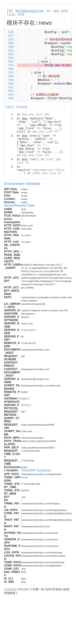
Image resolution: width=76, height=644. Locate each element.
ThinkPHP (10, 589)
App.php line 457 (46, 132)
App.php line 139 (35, 155)
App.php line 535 (35, 115)
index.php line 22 (47, 173)
